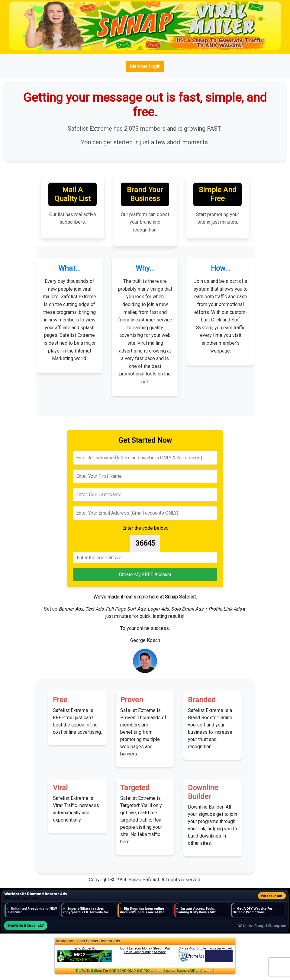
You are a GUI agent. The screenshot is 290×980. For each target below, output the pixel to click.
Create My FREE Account (145, 575)
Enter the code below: (145, 528)
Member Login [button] (145, 66)
